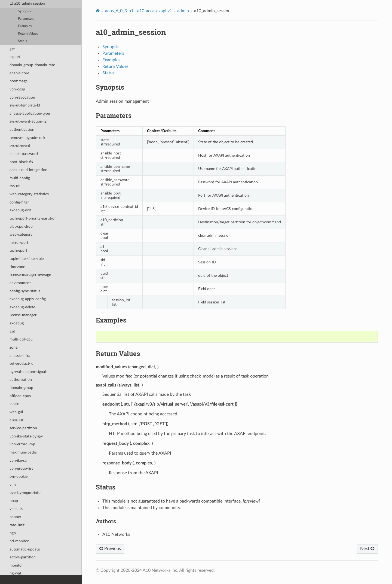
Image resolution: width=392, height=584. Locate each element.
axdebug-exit (20, 210)
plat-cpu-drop (21, 226)
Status (22, 41)
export (15, 57)
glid (12, 331)
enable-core (19, 73)
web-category (21, 234)
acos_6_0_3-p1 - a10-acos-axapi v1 (139, 11)
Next (367, 549)
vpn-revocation (22, 97)
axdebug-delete (22, 307)
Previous (110, 549)
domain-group (21, 388)
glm (13, 49)
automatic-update (25, 549)
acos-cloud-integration (28, 170)
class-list (16, 420)
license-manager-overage (30, 275)
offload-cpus (20, 396)
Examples (25, 26)
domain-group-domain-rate (32, 65)
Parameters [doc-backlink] (114, 115)
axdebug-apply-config (28, 299)
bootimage (19, 81)
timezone (17, 267)
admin (183, 11)
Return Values (28, 34)
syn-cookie (19, 477)
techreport (18, 250)
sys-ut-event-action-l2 (28, 121)
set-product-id (22, 364)
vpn (13, 485)
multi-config (20, 178)
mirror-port (19, 243)
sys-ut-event (20, 146)
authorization (21, 380)
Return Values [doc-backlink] (118, 354)
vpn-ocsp (17, 89)
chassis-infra (20, 356)
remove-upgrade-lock (27, 138)
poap (14, 501)
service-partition (23, 428)
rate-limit (17, 525)
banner (15, 517)
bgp (13, 533)
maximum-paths (23, 452)
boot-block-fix (21, 162)
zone (13, 347)
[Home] (98, 11)
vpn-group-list (21, 468)
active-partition (23, 557)
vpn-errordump (22, 444)
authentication (22, 130)
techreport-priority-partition (33, 218)
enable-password (24, 154)
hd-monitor (19, 541)
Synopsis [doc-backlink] (110, 87)
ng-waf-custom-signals (28, 372)
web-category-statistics (29, 194)
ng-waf (15, 573)
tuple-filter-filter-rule (27, 259)
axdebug (17, 323)
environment (20, 283)
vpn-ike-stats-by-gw (26, 436)
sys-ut (15, 186)
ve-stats (16, 509)
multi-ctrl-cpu (21, 339)
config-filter (19, 202)
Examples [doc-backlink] (111, 320)
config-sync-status (25, 291)
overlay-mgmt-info (25, 493)
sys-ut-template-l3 (25, 105)
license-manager (23, 315)
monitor (16, 565)
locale (14, 404)
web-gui (16, 412)
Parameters (26, 19)
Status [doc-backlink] (106, 487)
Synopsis (24, 11)
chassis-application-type (30, 113)
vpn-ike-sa (18, 460)
